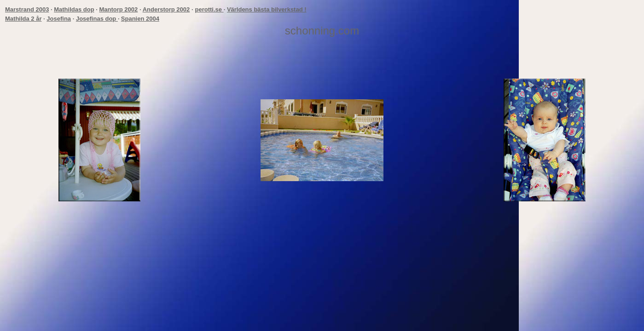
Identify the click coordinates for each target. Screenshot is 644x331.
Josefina (59, 19)
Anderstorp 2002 (166, 9)
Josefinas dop (97, 19)
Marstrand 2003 (27, 9)
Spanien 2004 (140, 19)
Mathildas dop (74, 9)
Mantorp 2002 (118, 9)
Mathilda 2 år (23, 19)
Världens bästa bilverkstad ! (267, 9)
